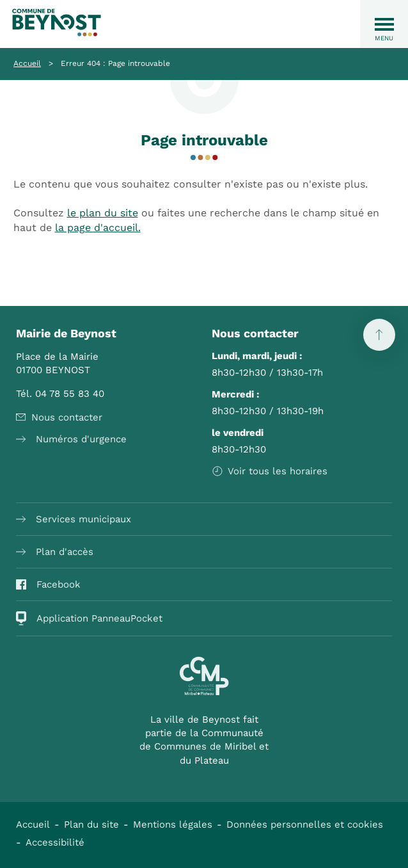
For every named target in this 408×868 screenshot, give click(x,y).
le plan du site (103, 213)
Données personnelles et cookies (305, 824)
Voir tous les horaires (270, 471)
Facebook (48, 584)
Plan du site (91, 824)
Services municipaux (74, 519)
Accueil (27, 63)
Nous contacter (59, 417)
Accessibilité (55, 842)
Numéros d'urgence (71, 439)
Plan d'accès (55, 552)
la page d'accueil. (98, 228)
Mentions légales (173, 824)
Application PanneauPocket (89, 618)
